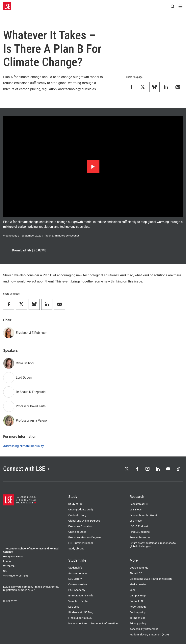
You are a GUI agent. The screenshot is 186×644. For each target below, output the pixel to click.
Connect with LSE (27, 469)
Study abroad (76, 548)
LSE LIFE (74, 607)
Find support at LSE (80, 618)
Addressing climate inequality (23, 446)
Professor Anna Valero (31, 421)
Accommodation (78, 573)
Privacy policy (138, 623)
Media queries (138, 584)
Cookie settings (139, 568)
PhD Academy (77, 590)
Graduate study (77, 515)
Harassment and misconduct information (93, 623)
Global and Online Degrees (84, 521)
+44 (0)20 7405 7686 (16, 576)
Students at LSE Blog (81, 612)
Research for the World (143, 515)
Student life (75, 568)
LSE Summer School (80, 543)
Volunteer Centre (78, 601)
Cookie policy (138, 612)
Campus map (138, 595)
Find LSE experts (140, 532)
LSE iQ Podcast (139, 526)
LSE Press (136, 521)
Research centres (140, 537)
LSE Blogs (136, 509)
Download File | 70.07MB (31, 250)
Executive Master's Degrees (85, 537)
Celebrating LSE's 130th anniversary (151, 579)
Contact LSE (137, 601)
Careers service (78, 584)
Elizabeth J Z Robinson (32, 333)
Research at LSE (139, 504)
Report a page (138, 607)
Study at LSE (76, 504)
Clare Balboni (25, 363)
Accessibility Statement (144, 629)
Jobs (133, 590)
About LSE (136, 573)
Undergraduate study (81, 509)
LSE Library (75, 579)
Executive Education (80, 526)
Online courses (77, 532)
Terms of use (137, 618)
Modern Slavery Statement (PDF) (149, 634)
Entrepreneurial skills (81, 595)
